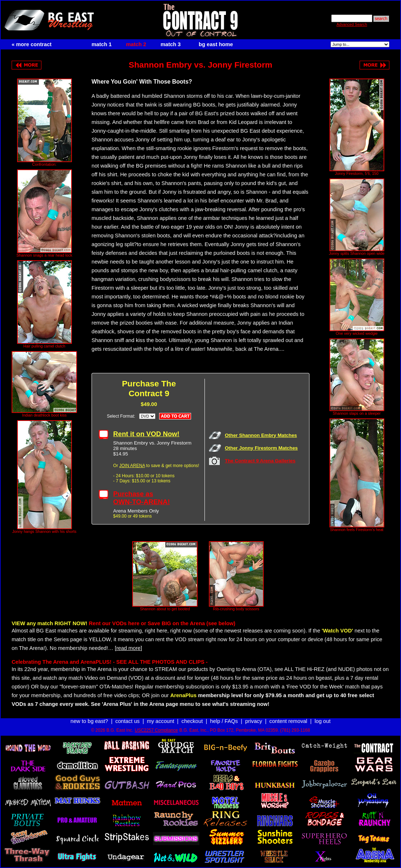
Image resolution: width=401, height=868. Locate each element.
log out (323, 721)
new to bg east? (89, 721)
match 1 (102, 44)
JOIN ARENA (132, 466)
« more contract (32, 44)
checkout (192, 721)
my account (161, 721)
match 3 (171, 44)
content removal (288, 721)
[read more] (128, 648)
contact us (128, 721)
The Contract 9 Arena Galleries (260, 461)
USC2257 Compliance (156, 730)
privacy (254, 721)
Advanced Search (352, 24)
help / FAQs (224, 721)
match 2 (136, 44)
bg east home (216, 44)
